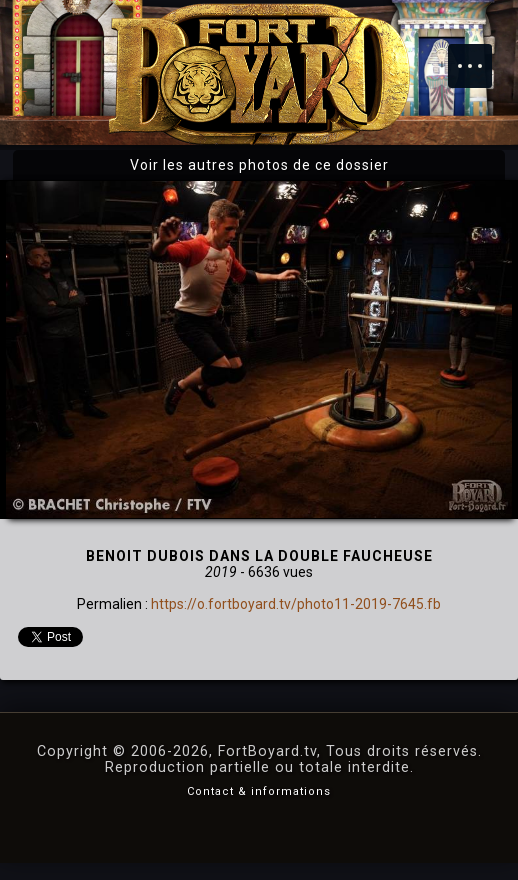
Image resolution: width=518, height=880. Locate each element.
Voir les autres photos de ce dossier (259, 165)
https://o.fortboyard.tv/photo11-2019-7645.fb (296, 604)
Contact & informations (259, 791)
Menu (480, 56)
